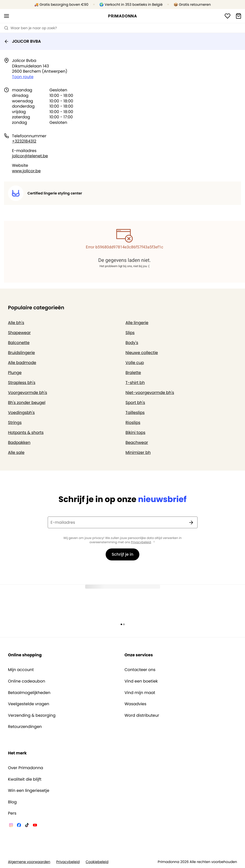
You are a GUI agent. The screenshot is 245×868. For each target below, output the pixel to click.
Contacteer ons (140, 670)
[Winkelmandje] (239, 16)
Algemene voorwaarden (29, 862)
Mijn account (21, 670)
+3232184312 (24, 141)
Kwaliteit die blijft (25, 779)
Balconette (19, 343)
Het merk (17, 753)
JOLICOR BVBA (22, 41)
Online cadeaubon (27, 681)
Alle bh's (16, 323)
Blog (12, 802)
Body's (132, 343)
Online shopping (25, 655)
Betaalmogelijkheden (29, 693)
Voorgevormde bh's (28, 393)
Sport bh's (135, 403)
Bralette (133, 373)
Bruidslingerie (21, 353)
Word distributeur (142, 715)
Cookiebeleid (97, 862)
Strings (15, 423)
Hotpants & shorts (26, 433)
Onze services (139, 655)
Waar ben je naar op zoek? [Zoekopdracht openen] (30, 28)
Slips (130, 333)
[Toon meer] (154, 542)
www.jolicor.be (26, 171)
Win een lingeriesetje (29, 791)
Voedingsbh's (21, 413)
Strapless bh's (22, 383)
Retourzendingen (25, 727)
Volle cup (135, 363)
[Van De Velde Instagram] (11, 826)
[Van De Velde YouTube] (35, 826)
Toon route (23, 77)
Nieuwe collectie (142, 353)
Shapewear (19, 333)
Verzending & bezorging (32, 715)
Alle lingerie (137, 323)
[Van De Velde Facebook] (19, 826)
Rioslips (133, 423)
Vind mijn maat (140, 693)
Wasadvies (136, 704)
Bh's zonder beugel (27, 403)
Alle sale (16, 452)
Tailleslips (135, 413)
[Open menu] (6, 16)
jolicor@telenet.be (30, 156)
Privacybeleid (141, 542)
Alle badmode (22, 363)
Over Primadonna (26, 768)
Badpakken (19, 442)
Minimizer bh (138, 452)
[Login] (228, 16)
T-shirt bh (135, 383)
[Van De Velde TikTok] (27, 826)
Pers (12, 813)
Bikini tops (136, 433)
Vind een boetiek (141, 681)
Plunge (15, 373)
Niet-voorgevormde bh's (150, 393)
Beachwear (137, 442)
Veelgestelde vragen (29, 704)
